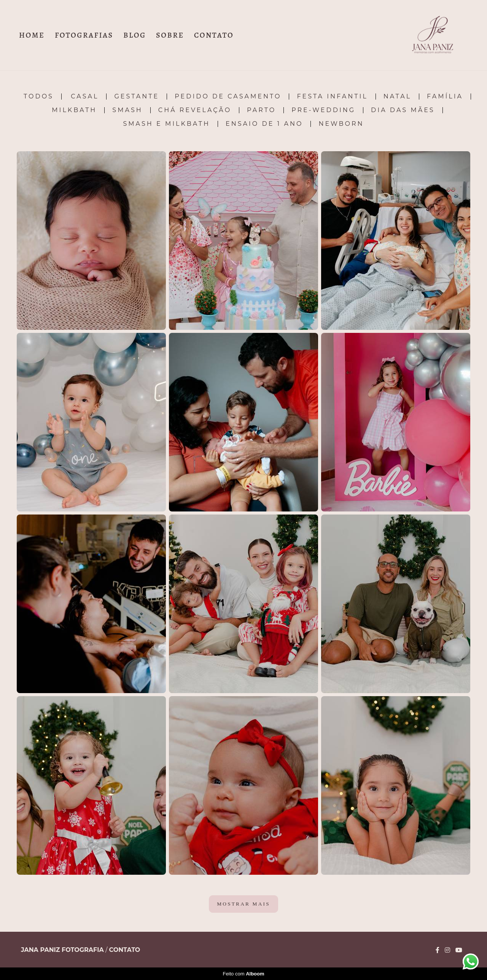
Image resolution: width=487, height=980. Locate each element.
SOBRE (170, 35)
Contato (125, 950)
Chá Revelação (195, 110)
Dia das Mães (403, 110)
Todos (39, 97)
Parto (261, 110)
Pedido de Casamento (228, 97)
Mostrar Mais (243, 904)
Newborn (341, 124)
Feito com (243, 974)
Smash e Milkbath (166, 124)
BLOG (134, 35)
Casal (85, 97)
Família (445, 97)
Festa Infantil (332, 97)
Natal (397, 97)
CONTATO (214, 35)
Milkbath (74, 110)
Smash (127, 110)
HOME (32, 35)
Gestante (137, 97)
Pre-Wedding (323, 110)
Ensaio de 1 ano (264, 124)
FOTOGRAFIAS (84, 35)
